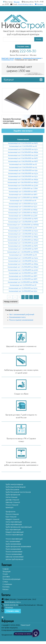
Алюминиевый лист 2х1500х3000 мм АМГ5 (23, 279)
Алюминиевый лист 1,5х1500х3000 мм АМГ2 (23, 219)
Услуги (5, 574)
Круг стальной (11, 517)
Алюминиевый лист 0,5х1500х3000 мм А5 (23, 146)
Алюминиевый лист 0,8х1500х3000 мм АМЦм (23, 180)
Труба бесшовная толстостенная (18, 492)
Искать (39, 39)
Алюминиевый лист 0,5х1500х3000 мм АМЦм (23, 152)
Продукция (6, 572)
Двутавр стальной (12, 500)
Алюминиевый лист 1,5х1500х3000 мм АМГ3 (23, 222)
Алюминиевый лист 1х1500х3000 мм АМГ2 (23, 192)
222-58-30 (23, 51)
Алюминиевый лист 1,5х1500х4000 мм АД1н (23, 261)
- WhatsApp (7, 608)
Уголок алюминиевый (14, 554)
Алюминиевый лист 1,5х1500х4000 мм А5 (23, 255)
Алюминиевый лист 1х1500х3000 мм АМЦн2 (23, 213)
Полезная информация (11, 579)
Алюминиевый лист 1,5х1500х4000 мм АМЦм (23, 264)
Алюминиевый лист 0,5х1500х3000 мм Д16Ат (23, 155)
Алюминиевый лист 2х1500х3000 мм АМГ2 (23, 273)
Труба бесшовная (12, 490)
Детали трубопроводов (14, 559)
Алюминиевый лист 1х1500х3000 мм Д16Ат (23, 216)
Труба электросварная (14, 484)
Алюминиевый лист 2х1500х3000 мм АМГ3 (23, 276)
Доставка (6, 577)
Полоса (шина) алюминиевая (21, 320)
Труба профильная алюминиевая (18, 547)
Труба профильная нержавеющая (19, 527)
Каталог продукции (15, 58)
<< (10, 297)
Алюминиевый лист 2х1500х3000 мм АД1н (23, 291)
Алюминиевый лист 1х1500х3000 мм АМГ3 (23, 195)
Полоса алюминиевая (14, 552)
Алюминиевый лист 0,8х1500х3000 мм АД (23, 168)
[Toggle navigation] (42, 9)
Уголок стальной (12, 505)
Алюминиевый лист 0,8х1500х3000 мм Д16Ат (23, 186)
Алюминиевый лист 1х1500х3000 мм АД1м (23, 204)
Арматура (9, 507)
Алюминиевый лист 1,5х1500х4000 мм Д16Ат (23, 270)
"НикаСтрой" (26, 625)
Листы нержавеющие (14, 522)
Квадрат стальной (12, 519)
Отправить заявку (23, 47)
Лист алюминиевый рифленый (22, 314)
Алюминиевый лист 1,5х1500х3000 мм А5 (23, 228)
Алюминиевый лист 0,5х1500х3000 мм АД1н (23, 149)
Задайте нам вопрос (23, 131)
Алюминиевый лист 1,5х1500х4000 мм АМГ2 (23, 246)
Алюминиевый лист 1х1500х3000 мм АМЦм (23, 210)
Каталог (6, 589)
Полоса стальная (12, 514)
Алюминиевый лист (8, 60)
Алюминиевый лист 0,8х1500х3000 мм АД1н (23, 177)
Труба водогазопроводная (16, 487)
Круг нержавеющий (13, 530)
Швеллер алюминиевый (15, 557)
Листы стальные (11, 497)
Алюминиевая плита (17, 317)
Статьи (5, 582)
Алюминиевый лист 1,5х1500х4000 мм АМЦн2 (23, 267)
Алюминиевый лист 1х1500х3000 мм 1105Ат (23, 189)
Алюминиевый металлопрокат (32, 58)
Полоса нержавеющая (14, 535)
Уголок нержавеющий (14, 539)
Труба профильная (13, 495)
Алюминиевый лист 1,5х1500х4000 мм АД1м (23, 258)
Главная (6, 569)
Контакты (6, 587)
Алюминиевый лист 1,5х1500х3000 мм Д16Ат (23, 243)
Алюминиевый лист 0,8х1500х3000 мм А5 (23, 164)
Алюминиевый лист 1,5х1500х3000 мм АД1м (23, 231)
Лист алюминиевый (13, 541)
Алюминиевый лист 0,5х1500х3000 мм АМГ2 (23, 143)
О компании (7, 584)
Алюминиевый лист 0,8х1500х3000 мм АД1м (23, 174)
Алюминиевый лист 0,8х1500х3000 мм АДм (23, 171)
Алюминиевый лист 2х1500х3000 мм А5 (23, 285)
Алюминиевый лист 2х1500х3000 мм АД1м (23, 288)
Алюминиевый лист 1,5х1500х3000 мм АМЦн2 (23, 240)
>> (36, 297)
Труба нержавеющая (14, 524)
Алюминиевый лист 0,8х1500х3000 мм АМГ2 (23, 158)
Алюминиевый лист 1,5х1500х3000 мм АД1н (23, 234)
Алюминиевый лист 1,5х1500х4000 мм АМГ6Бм (23, 252)
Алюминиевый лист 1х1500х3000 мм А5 (23, 201)
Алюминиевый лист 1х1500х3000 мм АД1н (23, 207)
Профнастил (11, 512)
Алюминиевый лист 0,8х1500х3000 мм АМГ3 (23, 162)
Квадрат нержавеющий (15, 532)
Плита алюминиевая (13, 549)
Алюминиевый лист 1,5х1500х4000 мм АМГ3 (23, 249)
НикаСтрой (5, 58)
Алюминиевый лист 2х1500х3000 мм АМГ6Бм (23, 282)
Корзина (39, 4)
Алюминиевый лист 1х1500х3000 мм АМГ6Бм (23, 198)
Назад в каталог (11, 302)
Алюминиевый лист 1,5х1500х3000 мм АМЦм (23, 237)
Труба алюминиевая (13, 544)
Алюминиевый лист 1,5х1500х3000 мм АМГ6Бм (23, 225)
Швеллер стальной (13, 502)
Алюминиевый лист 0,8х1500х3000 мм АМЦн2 (23, 183)
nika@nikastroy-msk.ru (25, 4)
